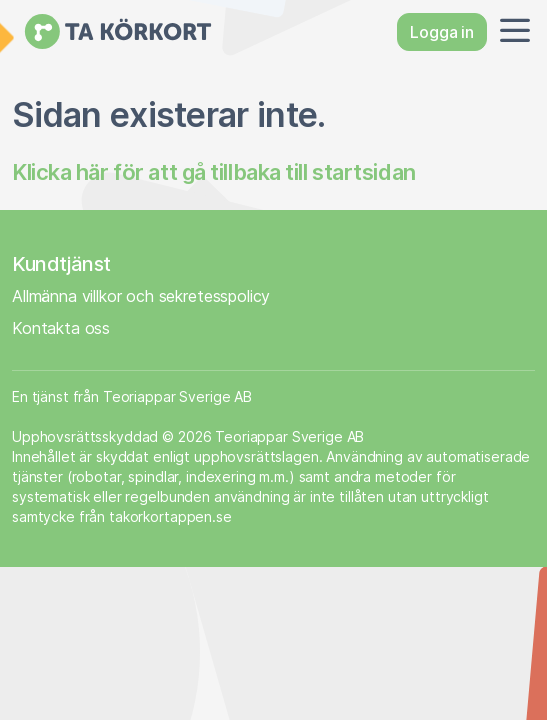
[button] (511, 32)
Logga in (442, 32)
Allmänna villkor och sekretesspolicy (141, 296)
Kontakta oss (61, 328)
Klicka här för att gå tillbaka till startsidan (214, 172)
